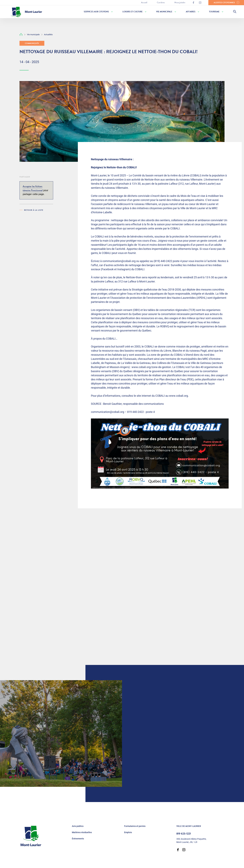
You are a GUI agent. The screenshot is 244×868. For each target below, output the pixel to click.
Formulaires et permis (135, 826)
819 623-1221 (184, 834)
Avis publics (78, 826)
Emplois (128, 832)
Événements (78, 839)
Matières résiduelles (82, 832)
